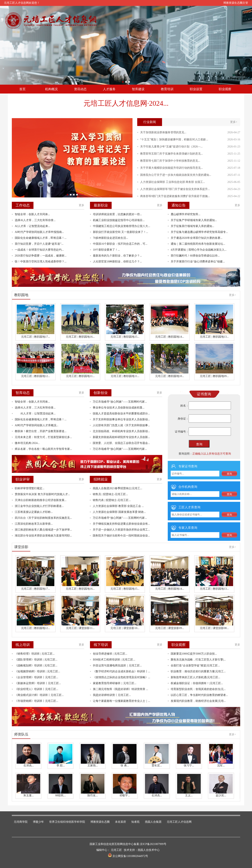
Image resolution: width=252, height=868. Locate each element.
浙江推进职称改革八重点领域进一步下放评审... (43, 530)
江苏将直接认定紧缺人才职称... (34, 512)
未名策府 (120, 822)
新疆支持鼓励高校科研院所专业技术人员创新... (121, 437)
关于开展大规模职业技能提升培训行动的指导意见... (172, 168)
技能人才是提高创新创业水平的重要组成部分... (121, 414)
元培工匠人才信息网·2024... (126, 103)
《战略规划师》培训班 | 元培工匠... (36, 666)
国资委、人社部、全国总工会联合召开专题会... (121, 443)
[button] (123, 82)
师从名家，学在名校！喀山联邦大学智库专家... (43, 449)
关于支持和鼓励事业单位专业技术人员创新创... (121, 419)
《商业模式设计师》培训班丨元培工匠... (39, 695)
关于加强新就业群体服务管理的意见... (163, 132)
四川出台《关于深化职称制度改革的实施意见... (43, 518)
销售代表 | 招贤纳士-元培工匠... (112, 500)
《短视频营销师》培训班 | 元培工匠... (37, 671)
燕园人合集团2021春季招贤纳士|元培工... (117, 488)
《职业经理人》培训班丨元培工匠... (37, 689)
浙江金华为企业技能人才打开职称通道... (39, 506)
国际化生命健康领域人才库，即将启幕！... (41, 238)
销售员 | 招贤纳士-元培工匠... (110, 494)
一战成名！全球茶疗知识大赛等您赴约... (39, 250)
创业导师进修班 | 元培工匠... (110, 654)
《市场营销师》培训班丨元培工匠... (37, 701)
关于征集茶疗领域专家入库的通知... (192, 226)
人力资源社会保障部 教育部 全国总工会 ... (118, 506)
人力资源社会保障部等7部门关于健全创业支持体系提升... (175, 189)
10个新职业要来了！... (106, 250)
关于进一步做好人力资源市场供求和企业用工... (121, 530)
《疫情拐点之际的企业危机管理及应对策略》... (122, 677)
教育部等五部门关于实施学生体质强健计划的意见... (172, 154)
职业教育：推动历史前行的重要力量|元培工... (198, 671)
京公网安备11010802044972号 (130, 856)
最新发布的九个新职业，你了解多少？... (117, 256)
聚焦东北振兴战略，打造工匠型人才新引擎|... (198, 660)
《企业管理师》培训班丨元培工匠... (37, 677)
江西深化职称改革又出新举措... (34, 524)
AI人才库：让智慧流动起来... (32, 226)
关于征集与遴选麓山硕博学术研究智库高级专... (199, 232)
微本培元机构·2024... (27, 443)
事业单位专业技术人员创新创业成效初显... (119, 408)
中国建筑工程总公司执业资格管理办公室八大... (122, 226)
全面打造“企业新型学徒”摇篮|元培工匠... (195, 666)
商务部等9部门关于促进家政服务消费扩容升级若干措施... (175, 196)
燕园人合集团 (153, 822)
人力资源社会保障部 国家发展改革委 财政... (119, 512)
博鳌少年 (38, 822)
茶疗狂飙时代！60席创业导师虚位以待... (195, 256)
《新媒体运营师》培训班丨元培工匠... (38, 683)
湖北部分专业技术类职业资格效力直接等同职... (43, 536)
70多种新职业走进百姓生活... (111, 238)
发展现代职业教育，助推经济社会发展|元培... (198, 701)
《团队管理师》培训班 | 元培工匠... (36, 660)
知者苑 (135, 822)
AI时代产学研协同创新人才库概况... (37, 425)
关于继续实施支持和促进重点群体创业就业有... (121, 524)
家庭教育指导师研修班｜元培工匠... (115, 683)
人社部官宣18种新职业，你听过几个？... (117, 262)
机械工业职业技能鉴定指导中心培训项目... (119, 220)
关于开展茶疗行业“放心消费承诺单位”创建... (198, 262)
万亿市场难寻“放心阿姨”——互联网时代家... (120, 402)
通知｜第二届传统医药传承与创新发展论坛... (198, 244)
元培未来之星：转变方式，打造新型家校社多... (43, 437)
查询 (199, 444)
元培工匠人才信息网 (179, 822)
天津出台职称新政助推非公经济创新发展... (41, 500)
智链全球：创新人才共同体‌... (32, 214)
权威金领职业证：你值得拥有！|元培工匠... (197, 683)
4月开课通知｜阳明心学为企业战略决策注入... (199, 250)
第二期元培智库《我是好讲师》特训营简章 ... (120, 689)
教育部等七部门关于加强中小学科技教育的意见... (170, 161)
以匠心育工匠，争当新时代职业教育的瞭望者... (199, 695)
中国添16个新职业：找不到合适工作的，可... (120, 244)
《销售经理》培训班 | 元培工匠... (35, 654)
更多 (82, 205)
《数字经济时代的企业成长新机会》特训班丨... (122, 671)
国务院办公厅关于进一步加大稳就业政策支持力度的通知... (176, 175)
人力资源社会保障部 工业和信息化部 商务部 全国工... (173, 182)
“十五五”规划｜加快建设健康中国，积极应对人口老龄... (174, 139)
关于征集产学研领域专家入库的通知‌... (194, 220)
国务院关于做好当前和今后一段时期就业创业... (121, 536)
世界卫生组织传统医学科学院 (67, 822)
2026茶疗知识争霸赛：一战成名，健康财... (41, 256)
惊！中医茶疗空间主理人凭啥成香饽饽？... (41, 262)
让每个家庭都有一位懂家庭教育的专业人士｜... (122, 701)
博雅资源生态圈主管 (236, 3)
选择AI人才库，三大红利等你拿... (35, 220)
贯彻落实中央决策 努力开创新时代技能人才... (42, 494)
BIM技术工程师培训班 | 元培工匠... (114, 660)
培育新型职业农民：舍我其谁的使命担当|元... (198, 689)
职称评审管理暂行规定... (30, 488)
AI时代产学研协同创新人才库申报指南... (39, 232)
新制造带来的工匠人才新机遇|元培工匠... (195, 677)
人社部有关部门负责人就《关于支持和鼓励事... (121, 425)
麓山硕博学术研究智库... (186, 214)
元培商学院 (21, 822)
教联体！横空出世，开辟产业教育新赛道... (41, 431)
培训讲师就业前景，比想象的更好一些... (117, 214)
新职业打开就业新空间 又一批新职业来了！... (120, 232)
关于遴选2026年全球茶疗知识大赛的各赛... (197, 238)
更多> (234, 122)
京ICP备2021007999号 (153, 844)
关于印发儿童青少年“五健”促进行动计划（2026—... (171, 147)
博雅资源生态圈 (100, 822)
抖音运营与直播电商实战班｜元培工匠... (117, 666)
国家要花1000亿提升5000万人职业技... (194, 654)
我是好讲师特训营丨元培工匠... (112, 695)
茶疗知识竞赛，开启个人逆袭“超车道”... (39, 244)
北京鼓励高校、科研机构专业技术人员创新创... (121, 431)
